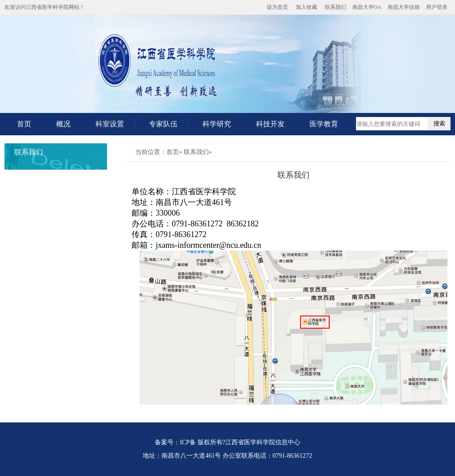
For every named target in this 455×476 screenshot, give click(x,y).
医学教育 (324, 124)
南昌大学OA (367, 7)
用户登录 (437, 7)
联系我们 (335, 7)
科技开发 (270, 124)
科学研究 (217, 124)
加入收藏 (306, 7)
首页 (24, 124)
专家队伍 (163, 124)
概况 (63, 124)
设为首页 (277, 7)
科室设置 (110, 124)
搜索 (439, 123)
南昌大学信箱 (404, 7)
